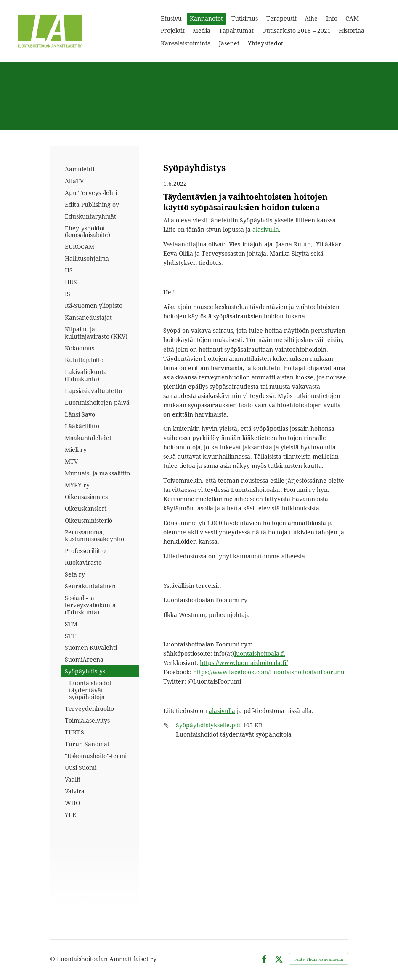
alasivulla (266, 229)
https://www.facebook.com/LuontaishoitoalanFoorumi (269, 672)
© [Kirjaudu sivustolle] (53, 959)
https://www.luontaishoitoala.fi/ (244, 663)
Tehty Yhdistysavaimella (318, 959)
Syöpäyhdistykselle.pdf (208, 725)
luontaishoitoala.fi (260, 653)
